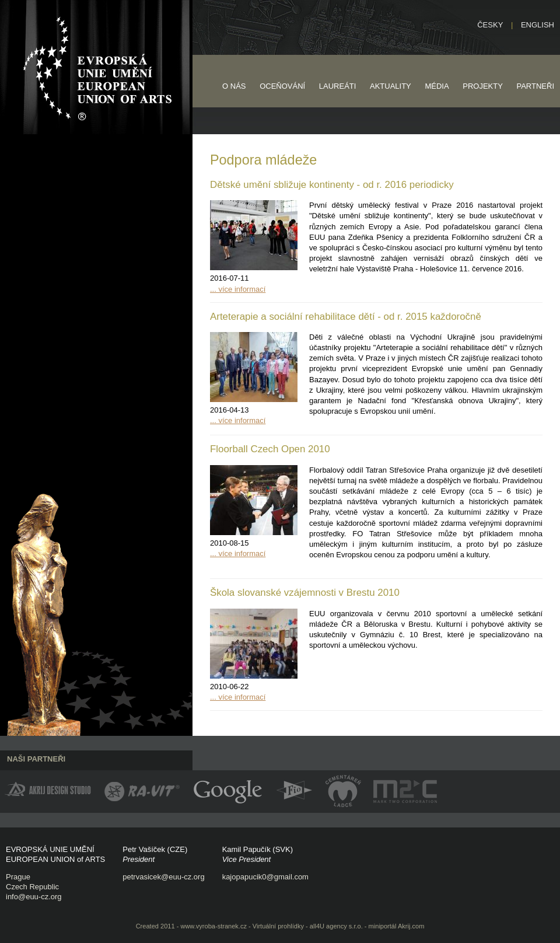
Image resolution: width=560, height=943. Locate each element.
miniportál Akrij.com (397, 926)
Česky (490, 25)
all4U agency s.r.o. (336, 926)
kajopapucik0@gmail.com (265, 877)
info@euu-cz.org (34, 897)
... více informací (238, 289)
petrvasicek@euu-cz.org (163, 877)
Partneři (535, 86)
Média (437, 86)
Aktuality (391, 86)
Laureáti (338, 86)
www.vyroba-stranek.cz (213, 926)
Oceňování (282, 86)
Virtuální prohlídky (278, 926)
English (538, 25)
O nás (234, 86)
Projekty (483, 86)
